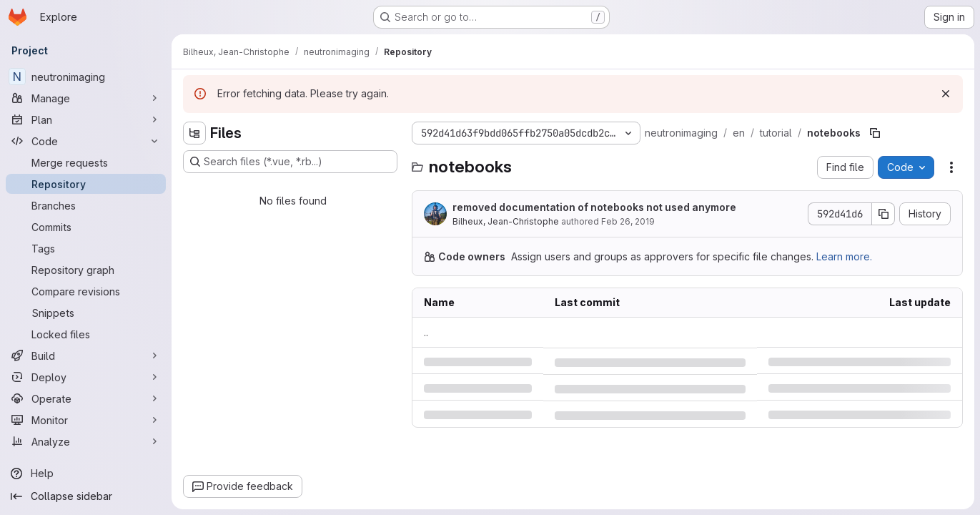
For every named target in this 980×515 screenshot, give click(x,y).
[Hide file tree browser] (194, 133)
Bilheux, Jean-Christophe (506, 221)
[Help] (86, 474)
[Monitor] (86, 420)
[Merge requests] (86, 162)
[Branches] (86, 205)
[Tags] (86, 248)
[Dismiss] (946, 94)
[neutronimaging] (86, 77)
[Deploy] (86, 377)
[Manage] (86, 98)
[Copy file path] (875, 133)
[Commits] (86, 227)
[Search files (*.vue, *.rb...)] (290, 162)
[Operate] (86, 398)
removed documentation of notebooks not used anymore (594, 207)
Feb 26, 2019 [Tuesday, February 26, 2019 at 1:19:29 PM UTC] (628, 221)
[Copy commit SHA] (884, 214)
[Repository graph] (86, 270)
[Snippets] (86, 313)
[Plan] (86, 119)
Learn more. (844, 256)
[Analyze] (86, 441)
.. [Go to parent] (426, 332)
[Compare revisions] (86, 291)
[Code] (86, 141)
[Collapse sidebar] (86, 496)
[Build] (86, 355)
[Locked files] (86, 334)
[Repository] (86, 184)
